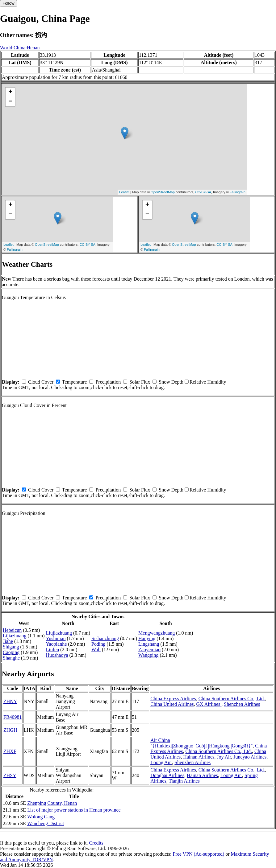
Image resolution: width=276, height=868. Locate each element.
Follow (8, 3)
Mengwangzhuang (157, 633)
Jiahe (8, 641)
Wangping (148, 655)
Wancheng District (46, 823)
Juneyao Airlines (250, 757)
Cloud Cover (41, 382)
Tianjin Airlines (184, 781)
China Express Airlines (173, 699)
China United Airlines (172, 704)
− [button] (10, 102)
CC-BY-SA (203, 192)
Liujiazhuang (59, 633)
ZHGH (10, 730)
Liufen (53, 650)
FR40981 (13, 717)
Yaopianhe (56, 644)
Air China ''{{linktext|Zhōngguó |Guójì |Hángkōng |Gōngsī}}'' (201, 743)
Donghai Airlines (167, 775)
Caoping (11, 652)
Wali (96, 650)
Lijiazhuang (15, 636)
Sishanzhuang (105, 638)
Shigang (11, 647)
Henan (33, 48)
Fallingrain (238, 192)
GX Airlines (209, 704)
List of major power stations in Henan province (74, 810)
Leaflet (124, 192)
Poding (98, 644)
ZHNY (10, 701)
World (6, 48)
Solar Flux (140, 382)
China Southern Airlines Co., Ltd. (232, 699)
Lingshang (149, 644)
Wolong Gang (41, 817)
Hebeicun (12, 630)
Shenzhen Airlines (242, 704)
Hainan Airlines (199, 757)
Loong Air (161, 762)
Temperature (75, 382)
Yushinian (56, 638)
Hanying (147, 638)
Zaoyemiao (149, 650)
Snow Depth (171, 382)
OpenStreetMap (163, 192)
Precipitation (108, 382)
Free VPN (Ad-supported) (198, 854)
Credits (96, 843)
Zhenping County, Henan (52, 803)
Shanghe (11, 658)
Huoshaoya (57, 655)
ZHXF (10, 751)
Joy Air (224, 757)
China (19, 48)
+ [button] (10, 92)
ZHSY (10, 775)
